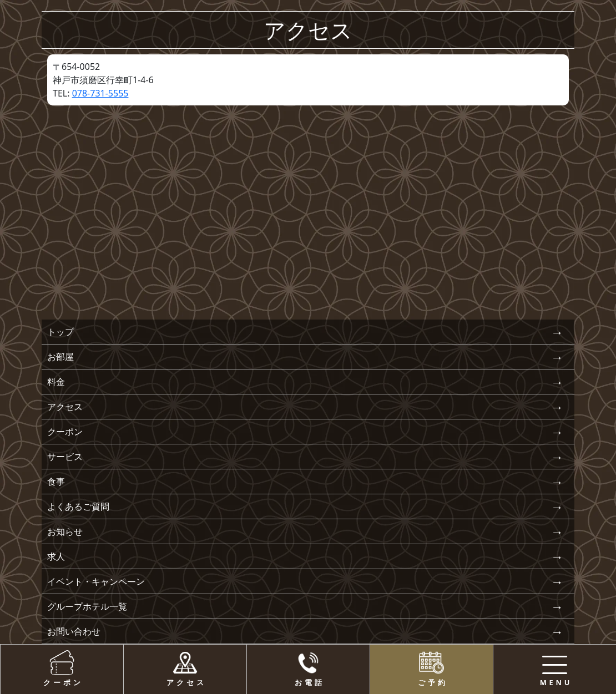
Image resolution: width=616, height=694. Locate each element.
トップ (60, 332)
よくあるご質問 (78, 506)
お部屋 (60, 357)
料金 (56, 382)
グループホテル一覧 (87, 606)
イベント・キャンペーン (96, 581)
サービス (65, 457)
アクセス (65, 407)
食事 (56, 482)
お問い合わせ (74, 631)
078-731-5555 (100, 93)
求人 (56, 556)
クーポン (65, 432)
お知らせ (65, 531)
